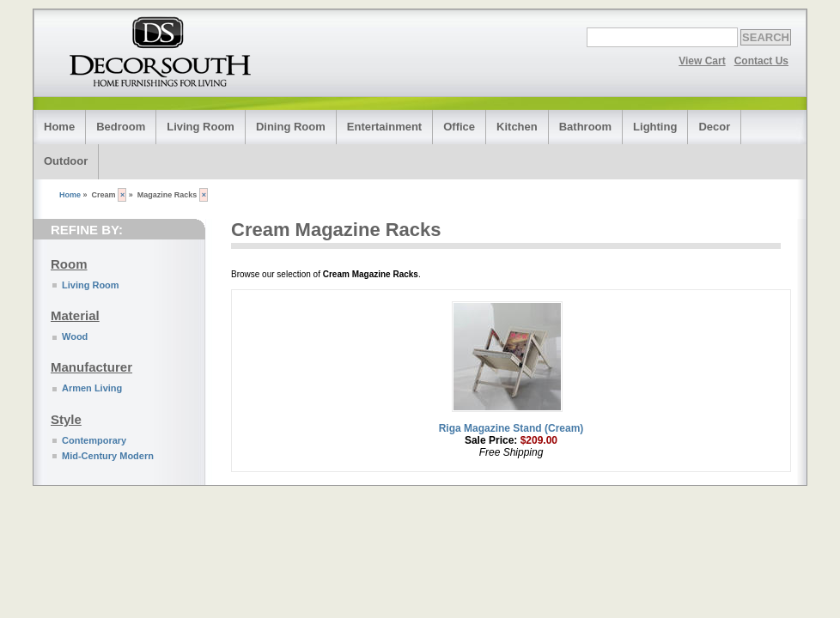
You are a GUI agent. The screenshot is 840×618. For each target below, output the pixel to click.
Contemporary (94, 440)
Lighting (655, 127)
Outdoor (66, 161)
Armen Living (92, 388)
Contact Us (761, 61)
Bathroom (585, 127)
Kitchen (517, 127)
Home (59, 127)
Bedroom (121, 127)
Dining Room (291, 127)
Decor (714, 127)
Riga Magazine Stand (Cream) (511, 428)
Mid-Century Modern (108, 456)
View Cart (702, 61)
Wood (75, 336)
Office (459, 127)
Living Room (201, 127)
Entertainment (384, 127)
